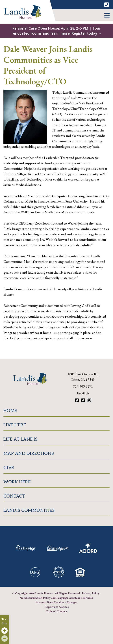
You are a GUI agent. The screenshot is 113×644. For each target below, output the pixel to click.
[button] (107, 15)
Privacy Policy (91, 593)
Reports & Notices (57, 607)
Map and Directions (29, 453)
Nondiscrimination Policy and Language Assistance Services (56, 598)
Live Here (15, 425)
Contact (14, 496)
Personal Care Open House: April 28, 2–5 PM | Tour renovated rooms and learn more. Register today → (57, 31)
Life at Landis (20, 439)
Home (10, 411)
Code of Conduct (57, 611)
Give (9, 468)
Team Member (55, 602)
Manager (72, 602)
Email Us (83, 393)
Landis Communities (29, 510)
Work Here (17, 482)
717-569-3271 (83, 386)
